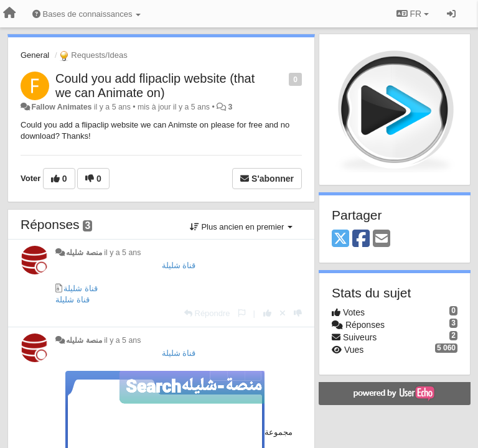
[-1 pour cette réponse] (298, 313)
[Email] (382, 239)
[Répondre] (207, 313)
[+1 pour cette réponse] (267, 313)
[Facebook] (361, 239)
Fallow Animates (61, 107)
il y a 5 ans (122, 253)
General (35, 55)
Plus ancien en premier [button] (241, 227)
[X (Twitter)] (340, 239)
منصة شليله (84, 253)
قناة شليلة (179, 265)
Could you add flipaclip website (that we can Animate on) (155, 86)
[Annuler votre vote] (283, 313)
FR (413, 14)
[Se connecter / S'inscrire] (451, 14)
